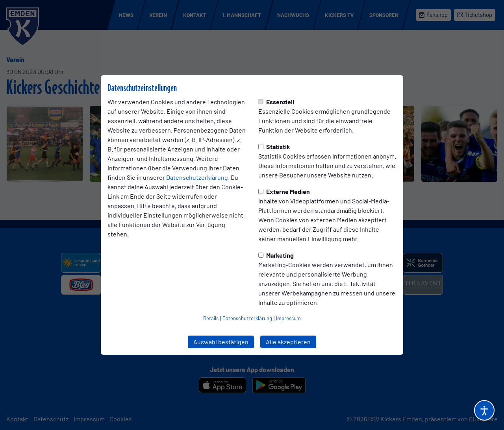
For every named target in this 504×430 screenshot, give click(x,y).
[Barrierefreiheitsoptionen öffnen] (484, 410)
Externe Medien (284, 191)
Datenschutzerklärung (197, 177)
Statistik (274, 147)
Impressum (288, 318)
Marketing (276, 255)
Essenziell (276, 102)
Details (211, 318)
